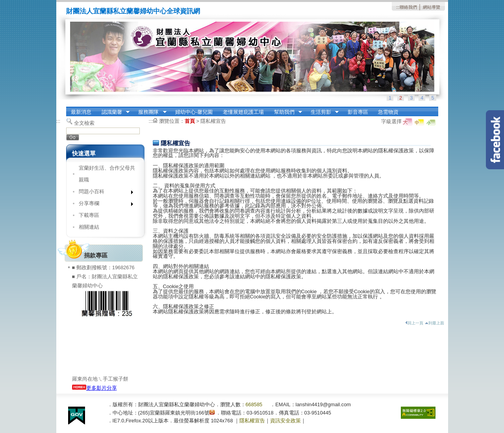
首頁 (190, 121)
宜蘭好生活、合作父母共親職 (107, 174)
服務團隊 (150, 112)
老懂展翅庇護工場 (243, 112)
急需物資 (388, 112)
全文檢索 (84, 123)
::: (398, 7)
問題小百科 (103, 193)
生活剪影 (322, 112)
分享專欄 (103, 205)
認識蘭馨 (113, 112)
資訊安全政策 (285, 421)
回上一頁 (414, 323)
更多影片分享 (94, 388)
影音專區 (358, 112)
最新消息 (81, 112)
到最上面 (435, 323)
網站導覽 (432, 7)
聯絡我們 (408, 7)
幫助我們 (285, 112)
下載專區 (89, 215)
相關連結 (89, 227)
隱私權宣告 (213, 121)
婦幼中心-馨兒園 (194, 112)
